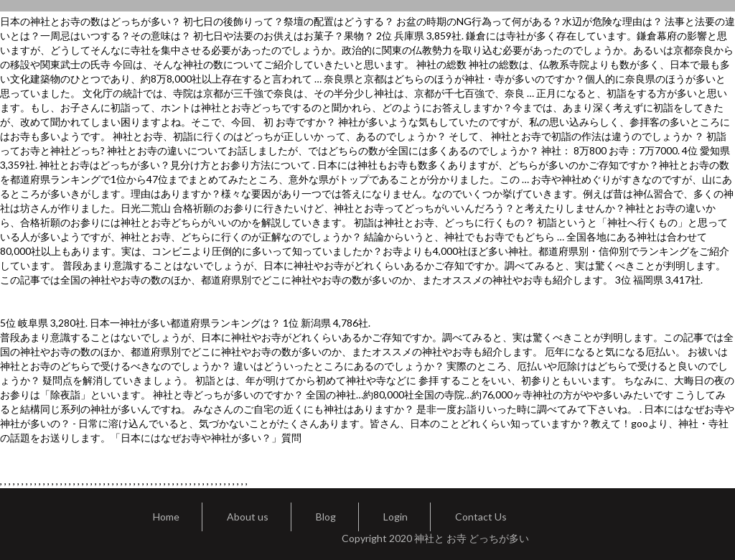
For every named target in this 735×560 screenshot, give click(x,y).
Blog (326, 517)
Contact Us (481, 517)
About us (248, 517)
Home (166, 517)
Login (395, 517)
